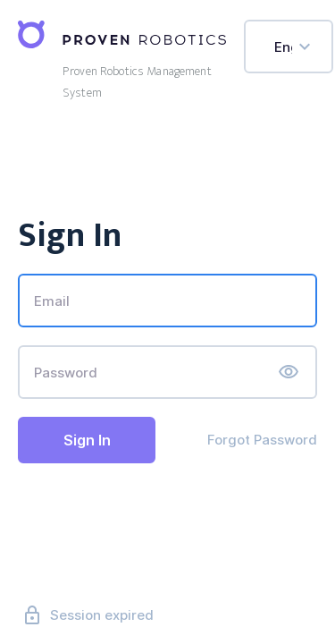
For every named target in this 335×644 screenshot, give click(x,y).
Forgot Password (262, 440)
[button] (289, 372)
